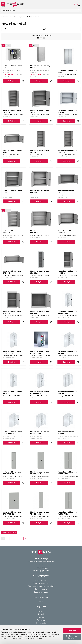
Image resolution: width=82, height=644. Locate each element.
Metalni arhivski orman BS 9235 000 (12, 393)
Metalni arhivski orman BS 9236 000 (12, 352)
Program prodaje (20, 17)
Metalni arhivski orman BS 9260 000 (40, 352)
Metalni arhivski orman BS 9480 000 (12, 433)
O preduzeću (41, 623)
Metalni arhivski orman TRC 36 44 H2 (40, 513)
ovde (40, 638)
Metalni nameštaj (41, 580)
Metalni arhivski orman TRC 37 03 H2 (12, 513)
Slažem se (72, 630)
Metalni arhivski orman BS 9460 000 (67, 352)
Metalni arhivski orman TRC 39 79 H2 (67, 513)
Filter (46, 29)
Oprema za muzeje (41, 592)
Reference (41, 620)
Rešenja (41, 611)
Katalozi (41, 617)
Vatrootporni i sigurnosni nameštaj (41, 586)
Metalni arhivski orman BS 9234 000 (67, 312)
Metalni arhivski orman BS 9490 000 (67, 433)
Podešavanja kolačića (72, 637)
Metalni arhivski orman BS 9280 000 (67, 393)
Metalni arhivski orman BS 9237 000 (40, 393)
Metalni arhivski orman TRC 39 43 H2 (67, 473)
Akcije (41, 602)
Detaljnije (12, 81)
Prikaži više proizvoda (9, 532)
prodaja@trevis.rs (41, 571)
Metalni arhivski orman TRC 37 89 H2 (40, 473)
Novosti (41, 614)
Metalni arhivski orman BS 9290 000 (40, 433)
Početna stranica (7, 17)
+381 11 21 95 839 (41, 568)
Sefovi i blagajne (41, 589)
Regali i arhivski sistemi (41, 583)
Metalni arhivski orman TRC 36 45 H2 (12, 473)
